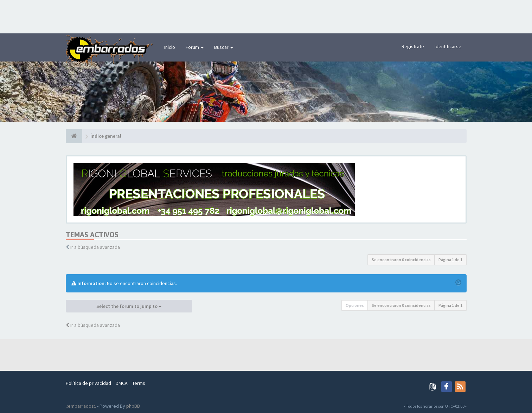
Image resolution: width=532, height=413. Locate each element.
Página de (450, 260)
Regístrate (413, 46)
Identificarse (448, 46)
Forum (195, 47)
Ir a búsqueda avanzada (95, 247)
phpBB (133, 406)
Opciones (355, 305)
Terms (139, 383)
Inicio (170, 47)
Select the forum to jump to (129, 306)
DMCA (122, 383)
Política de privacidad (88, 383)
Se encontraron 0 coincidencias (401, 260)
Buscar (224, 47)
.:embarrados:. (81, 406)
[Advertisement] (266, 16)
